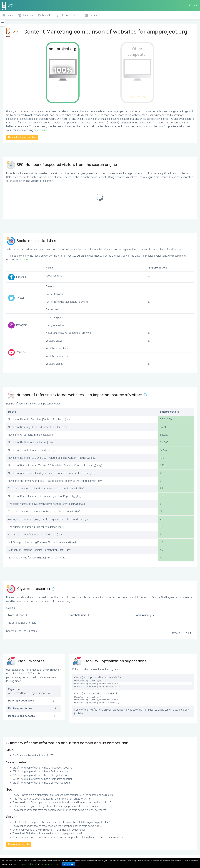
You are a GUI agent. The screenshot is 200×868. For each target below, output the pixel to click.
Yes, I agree (68, 864)
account (42, 130)
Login (193, 5)
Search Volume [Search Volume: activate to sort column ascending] (77, 615)
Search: (28, 608)
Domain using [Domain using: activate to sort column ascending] (143, 615)
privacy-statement (28, 864)
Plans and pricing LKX (19, 844)
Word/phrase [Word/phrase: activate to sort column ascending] (16, 615)
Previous (175, 633)
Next (189, 633)
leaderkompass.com (50, 864)
